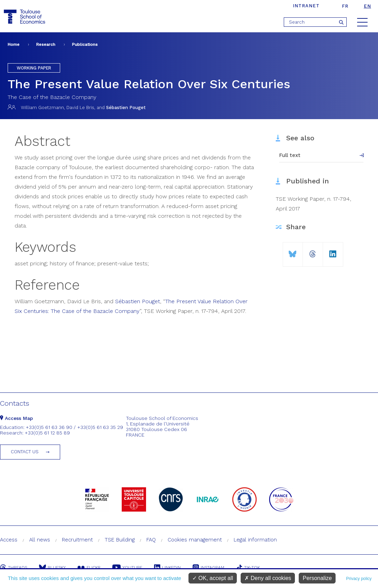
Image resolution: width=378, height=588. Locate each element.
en (367, 6)
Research (46, 44)
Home (14, 44)
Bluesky (52, 568)
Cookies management (195, 540)
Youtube (127, 568)
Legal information (255, 540)
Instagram (208, 568)
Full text (290, 155)
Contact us (25, 452)
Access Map (17, 418)
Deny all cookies (268, 578)
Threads (14, 568)
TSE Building (120, 540)
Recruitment (77, 540)
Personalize (317, 578)
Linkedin (167, 568)
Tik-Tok (248, 568)
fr (345, 6)
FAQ (151, 540)
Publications (85, 44)
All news (40, 540)
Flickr (89, 568)
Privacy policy (359, 579)
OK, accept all (213, 578)
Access (9, 540)
